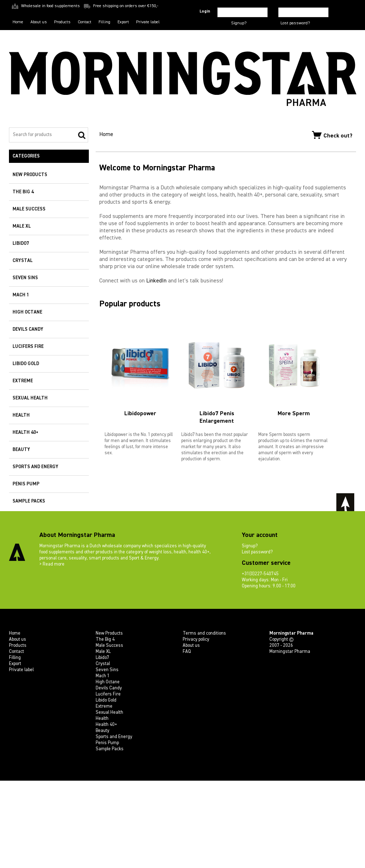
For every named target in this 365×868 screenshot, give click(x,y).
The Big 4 (23, 192)
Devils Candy (28, 329)
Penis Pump (26, 484)
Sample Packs (29, 501)
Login (205, 11)
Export (123, 22)
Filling (104, 22)
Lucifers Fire (28, 347)
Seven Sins (25, 278)
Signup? (239, 23)
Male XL (22, 226)
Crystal (23, 261)
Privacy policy (196, 727)
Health (21, 415)
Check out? (332, 135)
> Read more (52, 652)
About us (39, 22)
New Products (30, 175)
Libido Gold (26, 364)
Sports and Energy (35, 467)
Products (62, 22)
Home (18, 22)
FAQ (187, 739)
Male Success (29, 209)
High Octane (27, 312)
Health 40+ (25, 433)
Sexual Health (30, 398)
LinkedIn (156, 388)
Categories (26, 156)
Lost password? (295, 23)
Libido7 (21, 244)
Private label (148, 22)
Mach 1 (21, 295)
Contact (85, 22)
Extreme (23, 381)
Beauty (21, 450)
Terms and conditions (204, 721)
